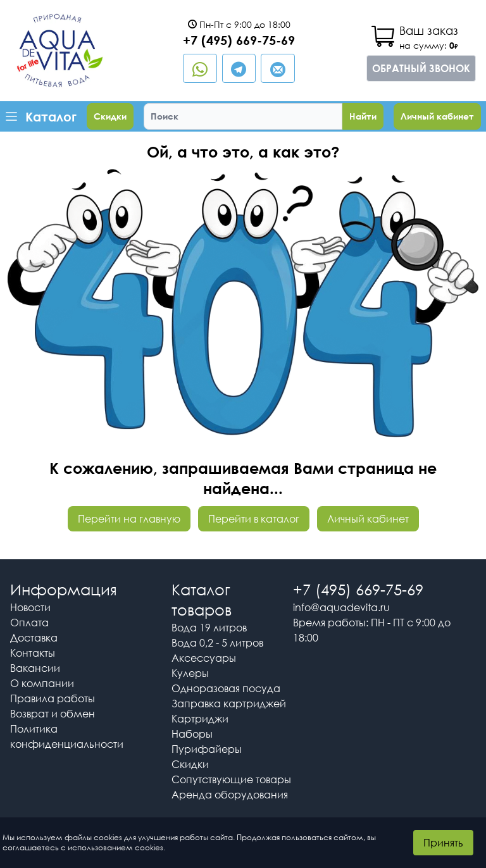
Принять (443, 843)
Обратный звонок (421, 68)
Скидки (110, 116)
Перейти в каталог (254, 519)
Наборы (192, 734)
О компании (42, 683)
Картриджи (200, 719)
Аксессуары (204, 658)
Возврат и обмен (53, 714)
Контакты (33, 653)
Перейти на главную (129, 519)
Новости (30, 607)
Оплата (29, 623)
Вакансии (35, 668)
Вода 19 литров (209, 628)
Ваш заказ (429, 30)
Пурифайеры (207, 749)
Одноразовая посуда (226, 688)
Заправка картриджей (229, 704)
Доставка (34, 638)
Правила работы (53, 698)
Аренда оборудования (230, 795)
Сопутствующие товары (231, 779)
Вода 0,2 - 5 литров (217, 643)
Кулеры (190, 673)
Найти (363, 116)
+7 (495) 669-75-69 (239, 40)
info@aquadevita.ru (341, 607)
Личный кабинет (437, 116)
